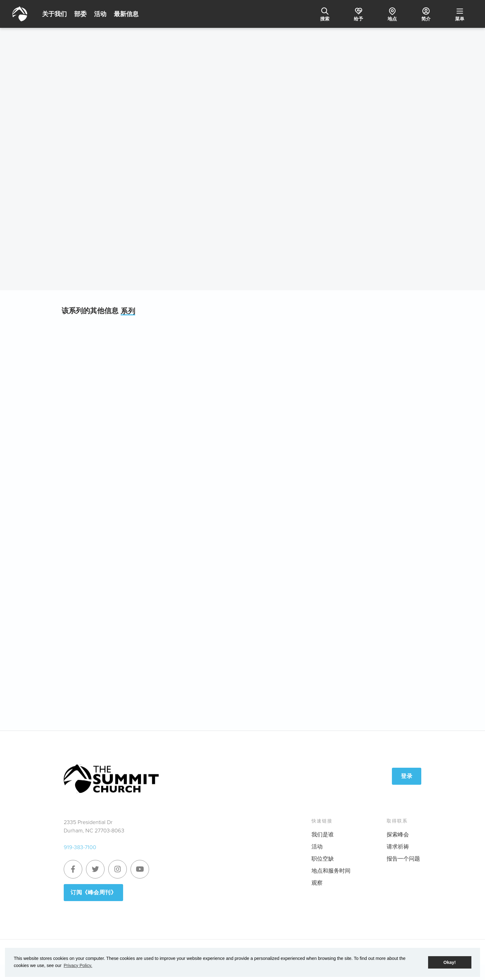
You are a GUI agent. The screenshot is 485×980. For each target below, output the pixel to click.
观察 (317, 883)
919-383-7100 (80, 847)
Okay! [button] (450, 962)
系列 (128, 311)
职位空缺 (323, 859)
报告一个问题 (403, 859)
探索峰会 (398, 835)
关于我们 (54, 14)
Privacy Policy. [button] (78, 965)
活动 (100, 14)
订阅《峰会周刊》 (93, 892)
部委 (80, 14)
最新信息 (126, 14)
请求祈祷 (398, 847)
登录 (407, 776)
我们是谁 (323, 835)
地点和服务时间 (331, 871)
